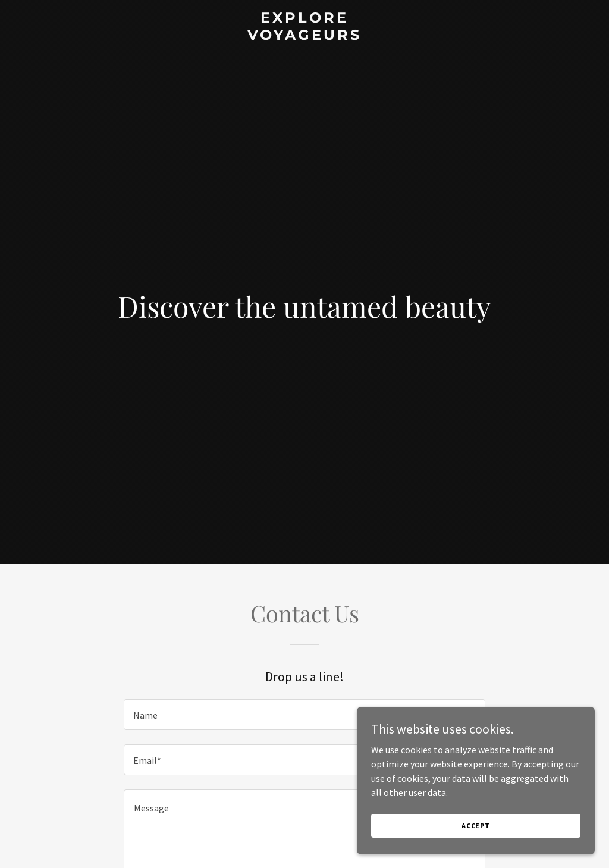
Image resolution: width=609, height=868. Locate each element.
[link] (304, 36)
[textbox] (304, 715)
